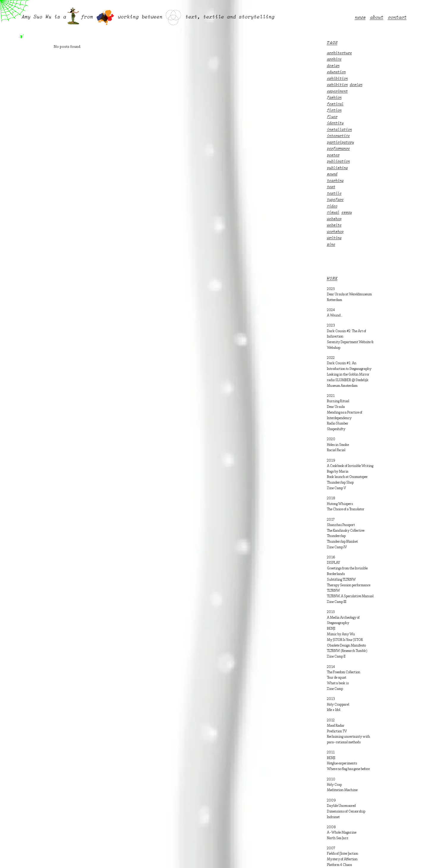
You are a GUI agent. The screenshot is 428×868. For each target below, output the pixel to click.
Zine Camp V (336, 488)
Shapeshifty (336, 429)
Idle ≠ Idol (334, 710)
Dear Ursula (336, 407)
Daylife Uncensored (341, 806)
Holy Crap (334, 785)
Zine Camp (335, 689)
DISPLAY (333, 563)
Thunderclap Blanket (342, 542)
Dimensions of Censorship (346, 812)
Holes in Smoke (338, 445)
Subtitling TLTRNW (341, 580)
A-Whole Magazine (342, 833)
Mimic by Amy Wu (341, 634)
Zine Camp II (336, 657)
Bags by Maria (338, 472)
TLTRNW (333, 591)
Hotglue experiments (342, 764)
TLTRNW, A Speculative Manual (350, 596)
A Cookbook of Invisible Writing (350, 466)
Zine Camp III (337, 602)
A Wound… (335, 316)
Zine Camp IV (337, 547)
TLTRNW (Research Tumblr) (347, 651)
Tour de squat (337, 678)
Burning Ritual (338, 401)
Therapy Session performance (349, 585)
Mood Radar (336, 726)
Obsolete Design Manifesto (346, 646)
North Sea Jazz (338, 838)
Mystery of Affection (342, 859)
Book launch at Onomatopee (347, 477)
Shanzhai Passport (341, 525)
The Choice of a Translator (346, 509)
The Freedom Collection (344, 672)
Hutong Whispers (340, 504)
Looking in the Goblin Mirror (348, 375)
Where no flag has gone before (348, 769)
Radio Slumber (338, 424)
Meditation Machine (342, 790)
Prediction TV (337, 731)
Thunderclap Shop (340, 483)
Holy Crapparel (338, 705)
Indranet (333, 817)
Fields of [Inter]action (343, 854)
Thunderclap (336, 536)
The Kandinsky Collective (346, 531)
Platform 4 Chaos (339, 865)
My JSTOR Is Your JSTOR (345, 640)
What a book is (338, 683)
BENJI (331, 629)
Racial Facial (336, 450)
